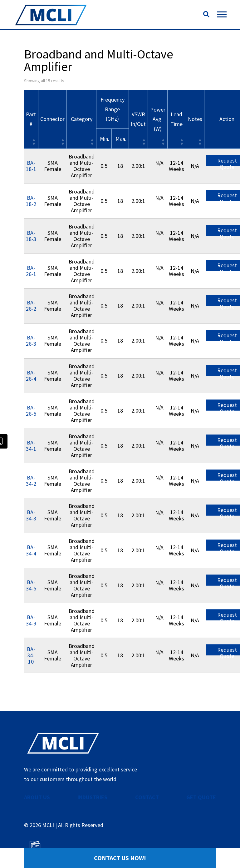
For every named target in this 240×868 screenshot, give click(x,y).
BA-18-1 (31, 166)
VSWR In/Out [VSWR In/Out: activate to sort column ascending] (138, 119)
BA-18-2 (31, 201)
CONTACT (147, 797)
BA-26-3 (31, 341)
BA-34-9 (31, 620)
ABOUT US (37, 797)
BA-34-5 (31, 585)
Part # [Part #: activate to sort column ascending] (31, 119)
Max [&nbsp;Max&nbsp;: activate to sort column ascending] (120, 139)
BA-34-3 (31, 515)
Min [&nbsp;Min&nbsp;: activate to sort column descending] (104, 139)
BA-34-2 (31, 481)
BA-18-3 (31, 236)
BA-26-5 (31, 411)
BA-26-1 (31, 271)
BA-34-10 (31, 655)
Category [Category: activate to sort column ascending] (82, 119)
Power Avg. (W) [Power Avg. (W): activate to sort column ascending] (158, 119)
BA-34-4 (31, 550)
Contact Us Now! (120, 858)
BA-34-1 (31, 446)
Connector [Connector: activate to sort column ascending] (52, 119)
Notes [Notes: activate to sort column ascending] (195, 119)
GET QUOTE (201, 797)
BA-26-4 (31, 376)
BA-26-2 (31, 306)
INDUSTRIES (92, 797)
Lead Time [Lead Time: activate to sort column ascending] (176, 119)
